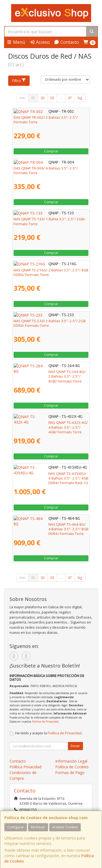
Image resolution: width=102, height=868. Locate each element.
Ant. (23, 98)
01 (33, 98)
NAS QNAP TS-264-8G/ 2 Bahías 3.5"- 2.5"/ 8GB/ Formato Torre (49, 374)
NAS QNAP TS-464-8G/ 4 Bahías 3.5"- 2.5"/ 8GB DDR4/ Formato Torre (49, 527)
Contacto (66, 42)
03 (52, 98)
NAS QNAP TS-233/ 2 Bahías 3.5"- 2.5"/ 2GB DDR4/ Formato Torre (50, 323)
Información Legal (71, 761)
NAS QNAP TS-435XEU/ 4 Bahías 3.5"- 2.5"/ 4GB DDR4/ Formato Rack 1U (49, 476)
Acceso (40, 42)
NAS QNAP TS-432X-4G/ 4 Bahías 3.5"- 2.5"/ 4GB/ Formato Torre (50, 425)
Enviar (75, 746)
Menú (16, 42)
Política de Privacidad (45, 722)
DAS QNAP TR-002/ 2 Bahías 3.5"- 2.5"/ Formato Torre (46, 120)
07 (70, 98)
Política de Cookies (72, 767)
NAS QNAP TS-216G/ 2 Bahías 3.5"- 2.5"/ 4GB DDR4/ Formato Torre (51, 272)
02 (43, 98)
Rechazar (38, 827)
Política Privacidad (25, 767)
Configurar (16, 827)
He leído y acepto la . (49, 733)
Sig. (80, 98)
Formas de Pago (70, 773)
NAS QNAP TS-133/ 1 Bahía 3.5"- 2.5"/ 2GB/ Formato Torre (49, 221)
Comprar (51, 151)
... (61, 98)
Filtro (19, 81)
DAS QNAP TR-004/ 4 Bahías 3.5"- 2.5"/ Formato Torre (46, 170)
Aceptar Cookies (65, 827)
